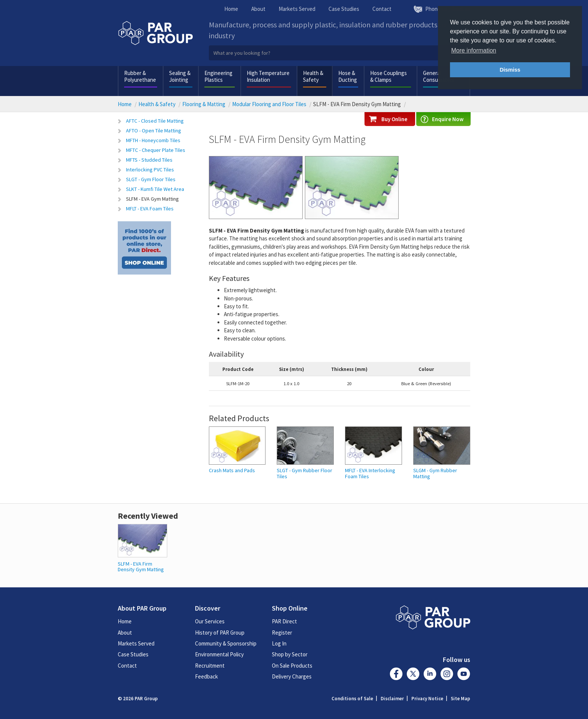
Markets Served (297, 9)
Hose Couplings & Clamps (388, 76)
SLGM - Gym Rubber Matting (435, 474)
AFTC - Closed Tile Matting (155, 121)
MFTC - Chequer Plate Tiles (156, 150)
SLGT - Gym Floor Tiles (151, 179)
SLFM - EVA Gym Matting (152, 199)
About (258, 9)
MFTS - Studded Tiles (149, 160)
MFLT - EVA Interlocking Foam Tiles (370, 474)
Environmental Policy (219, 654)
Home (231, 9)
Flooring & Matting (204, 104)
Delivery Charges (292, 676)
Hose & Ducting (348, 76)
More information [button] (474, 50)
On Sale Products (292, 666)
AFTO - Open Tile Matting (154, 131)
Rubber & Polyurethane (140, 76)
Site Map (460, 699)
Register (282, 633)
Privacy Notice (427, 699)
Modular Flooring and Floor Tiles (269, 104)
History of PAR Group (220, 633)
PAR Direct (284, 621)
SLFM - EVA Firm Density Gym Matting (141, 567)
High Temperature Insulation (268, 76)
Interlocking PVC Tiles (150, 170)
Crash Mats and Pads (232, 471)
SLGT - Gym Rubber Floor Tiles (304, 474)
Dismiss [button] (510, 70)
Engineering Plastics (218, 76)
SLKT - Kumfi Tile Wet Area (155, 189)
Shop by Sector (290, 654)
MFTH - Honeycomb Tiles (153, 140)
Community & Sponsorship (226, 643)
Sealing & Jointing (180, 76)
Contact (382, 9)
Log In (279, 643)
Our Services (210, 621)
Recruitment (210, 666)
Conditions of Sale (352, 699)
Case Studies (344, 9)
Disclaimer (392, 699)
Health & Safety (313, 76)
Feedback (206, 676)
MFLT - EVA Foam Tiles (150, 209)
